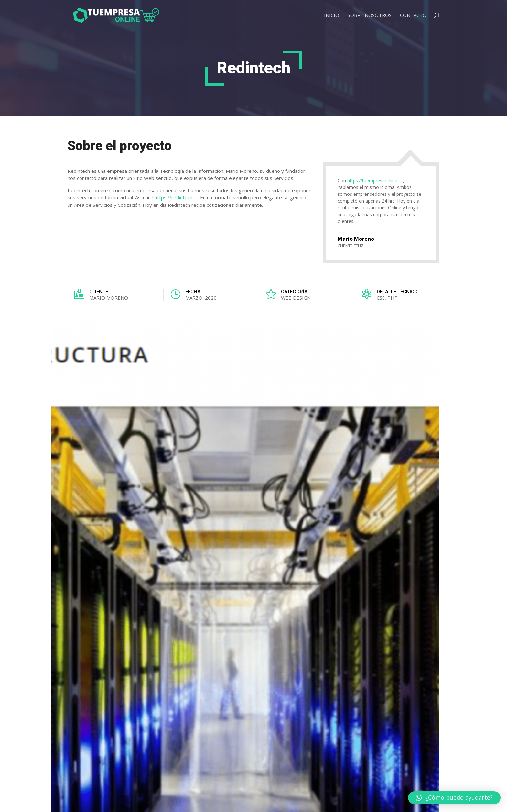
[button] (454, 798)
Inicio (332, 15)
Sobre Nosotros (370, 15)
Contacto (413, 15)
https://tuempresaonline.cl (374, 180)
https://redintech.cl (176, 197)
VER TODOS (413, 518)
